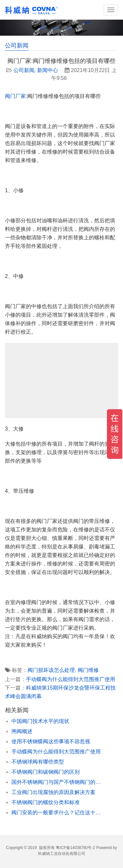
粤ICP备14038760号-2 (75, 848)
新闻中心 (48, 70)
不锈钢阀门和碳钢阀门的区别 (46, 772)
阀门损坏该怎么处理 (51, 670)
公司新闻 (24, 70)
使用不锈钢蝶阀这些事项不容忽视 (51, 741)
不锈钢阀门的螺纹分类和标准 (46, 802)
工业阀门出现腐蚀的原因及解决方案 (53, 792)
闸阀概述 (22, 731)
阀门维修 (88, 670)
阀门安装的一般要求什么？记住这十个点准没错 (58, 813)
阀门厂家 (15, 96)
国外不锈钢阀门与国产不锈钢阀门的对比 (58, 782)
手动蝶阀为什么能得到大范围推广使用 (71, 679)
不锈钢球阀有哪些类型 (38, 762)
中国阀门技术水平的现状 (40, 721)
